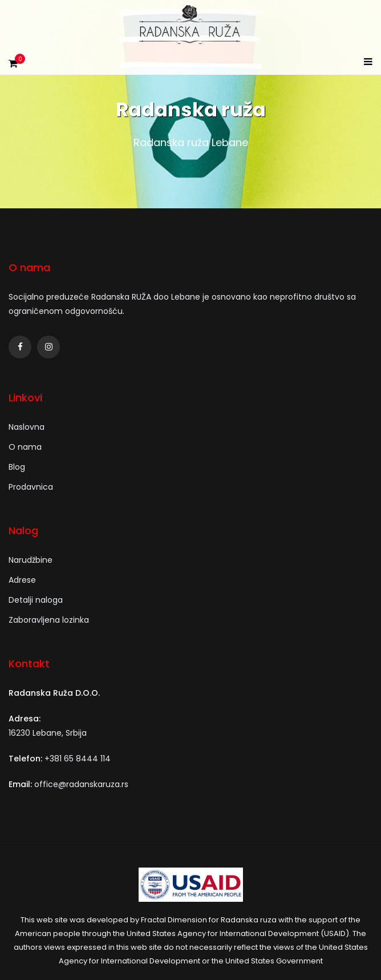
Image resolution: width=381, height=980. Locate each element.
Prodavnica (31, 487)
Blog (17, 467)
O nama (25, 447)
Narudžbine (31, 560)
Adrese (22, 580)
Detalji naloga (36, 600)
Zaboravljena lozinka (49, 620)
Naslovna (27, 427)
